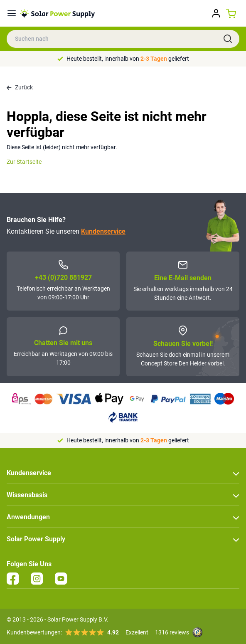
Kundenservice (103, 231)
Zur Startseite (24, 162)
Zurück (20, 87)
